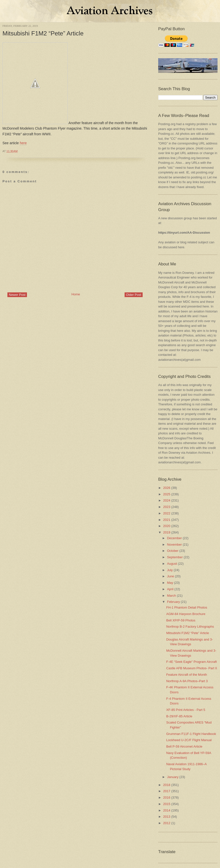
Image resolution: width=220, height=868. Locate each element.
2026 (167, 488)
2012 (167, 823)
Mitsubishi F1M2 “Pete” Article (43, 33)
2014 (167, 810)
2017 (167, 791)
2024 (167, 500)
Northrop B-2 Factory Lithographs (190, 627)
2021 (167, 520)
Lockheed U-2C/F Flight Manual (189, 740)
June (171, 576)
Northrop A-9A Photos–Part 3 (187, 681)
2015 (167, 804)
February (174, 602)
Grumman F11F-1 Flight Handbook (191, 734)
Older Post (134, 295)
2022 (167, 513)
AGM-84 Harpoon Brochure (186, 614)
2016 (167, 798)
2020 (167, 526)
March (172, 596)
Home (76, 294)
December (175, 538)
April (170, 589)
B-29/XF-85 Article (179, 716)
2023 (167, 507)
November (175, 545)
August (172, 564)
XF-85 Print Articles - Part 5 (186, 710)
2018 (167, 785)
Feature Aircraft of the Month (187, 675)
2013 (167, 817)
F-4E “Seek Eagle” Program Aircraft (191, 662)
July (170, 570)
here (23, 143)
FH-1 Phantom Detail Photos (187, 607)
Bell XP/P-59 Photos (181, 620)
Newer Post (17, 295)
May (170, 583)
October (173, 551)
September (175, 557)
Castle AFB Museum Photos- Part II (191, 668)
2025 (167, 494)
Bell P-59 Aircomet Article (184, 746)
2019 (167, 532)
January (173, 777)
